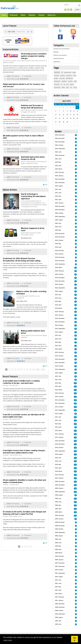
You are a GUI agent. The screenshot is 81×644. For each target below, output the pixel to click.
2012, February (60, 393)
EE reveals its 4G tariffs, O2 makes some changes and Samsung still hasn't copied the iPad (24, 513)
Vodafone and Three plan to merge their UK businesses (32, 107)
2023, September (60, 149)
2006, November (60, 607)
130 (75, 407)
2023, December (60, 138)
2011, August (59, 414)
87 (76, 363)
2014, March (59, 308)
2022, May (58, 162)
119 (75, 410)
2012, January (59, 397)
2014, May (58, 301)
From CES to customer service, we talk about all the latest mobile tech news (24, 416)
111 (75, 454)
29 (76, 519)
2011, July (58, 417)
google (56, 78)
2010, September (60, 451)
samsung (62, 78)
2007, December (60, 563)
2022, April (58, 166)
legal (75, 81)
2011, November (60, 403)
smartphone (69, 78)
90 (76, 414)
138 (75, 434)
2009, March (59, 512)
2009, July (58, 499)
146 (75, 485)
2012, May (58, 383)
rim (71, 87)
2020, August (59, 220)
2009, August (59, 495)
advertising (57, 87)
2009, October (59, 488)
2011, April (58, 427)
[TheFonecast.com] (10, 8)
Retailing (56, 52)
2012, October (59, 366)
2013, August (59, 332)
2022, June (58, 159)
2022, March (59, 169)
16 (76, 268)
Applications (57, 62)
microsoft (57, 84)
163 (75, 512)
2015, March (59, 268)
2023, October (59, 145)
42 (76, 288)
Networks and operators (60, 55)
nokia (74, 76)
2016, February (60, 251)
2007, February (60, 597)
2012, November (60, 363)
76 (76, 329)
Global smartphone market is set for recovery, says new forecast (24, 85)
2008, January (59, 560)
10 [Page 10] (34, 369)
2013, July (58, 335)
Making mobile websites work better (33, 332)
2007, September (60, 573)
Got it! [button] (75, 639)
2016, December (60, 234)
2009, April (58, 509)
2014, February (60, 312)
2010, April (58, 468)
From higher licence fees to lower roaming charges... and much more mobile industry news (24, 451)
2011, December (60, 400)
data (67, 87)
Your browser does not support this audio (19, 32)
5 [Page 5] (18, 369)
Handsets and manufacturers (62, 49)
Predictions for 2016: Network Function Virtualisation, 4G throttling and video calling (22, 260)
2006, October (59, 611)
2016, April (58, 247)
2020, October (59, 213)
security (70, 81)
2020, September (60, 217)
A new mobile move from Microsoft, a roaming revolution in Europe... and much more (21, 382)
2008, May (58, 546)
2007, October (59, 570)
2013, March (59, 349)
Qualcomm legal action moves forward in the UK (33, 158)
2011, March (59, 431)
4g (64, 84)
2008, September (60, 532)
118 (75, 441)
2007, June (58, 583)
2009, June (58, 502)
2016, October (59, 240)
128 (75, 461)
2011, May (58, 424)
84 (76, 315)
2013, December (60, 318)
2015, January (59, 274)
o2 (61, 84)
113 (75, 393)
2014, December (60, 278)
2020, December (60, 206)
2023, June (58, 152)
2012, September (60, 369)
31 (76, 291)
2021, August (59, 186)
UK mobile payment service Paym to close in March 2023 (23, 137)
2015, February (60, 271)
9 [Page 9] (30, 369)
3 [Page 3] (12, 369)
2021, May (58, 196)
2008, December (60, 522)
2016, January (59, 254)
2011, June (58, 420)
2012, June (58, 380)
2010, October (59, 448)
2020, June (58, 227)
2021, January (59, 203)
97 (76, 353)
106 (75, 400)
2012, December (60, 359)
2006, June (58, 624)
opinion (57, 72)
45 (76, 281)
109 (75, 404)
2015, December (60, 257)
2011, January (59, 437)
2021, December (60, 179)
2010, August (59, 454)
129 (75, 397)
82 (76, 427)
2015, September (60, 264)
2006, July (58, 621)
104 (75, 471)
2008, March (59, 553)
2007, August (59, 577)
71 (76, 325)
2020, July (58, 223)
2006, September (60, 614)
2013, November (60, 322)
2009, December (60, 482)
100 (75, 387)
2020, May (58, 230)
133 (75, 383)
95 (76, 356)
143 (75, 478)
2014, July (58, 295)
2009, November (60, 485)
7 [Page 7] (24, 369)
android (63, 76)
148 (75, 492)
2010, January (59, 478)
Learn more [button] (8, 640)
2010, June (58, 461)
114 (75, 465)
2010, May (58, 465)
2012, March (59, 390)
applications (68, 72)
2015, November (60, 261)
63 (76, 308)
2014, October (59, 284)
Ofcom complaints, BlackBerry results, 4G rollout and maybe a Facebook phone (24, 481)
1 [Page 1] (6, 369)
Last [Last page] (43, 369)
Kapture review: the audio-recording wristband (31, 292)
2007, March (59, 594)
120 (75, 420)
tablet (63, 87)
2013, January (59, 356)
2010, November (60, 444)
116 (75, 437)
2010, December (60, 441)
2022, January (59, 176)
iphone (72, 84)
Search (79, 5)
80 (76, 380)
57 (76, 332)
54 (76, 285)
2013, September (60, 329)
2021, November (60, 183)
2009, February (60, 515)
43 (76, 295)
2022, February (60, 172)
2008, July (58, 539)
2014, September (60, 288)
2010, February (60, 475)
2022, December (60, 155)
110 (75, 390)
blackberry (57, 81)
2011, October (59, 407)
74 (76, 346)
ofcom (75, 87)
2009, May (58, 505)
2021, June (58, 193)
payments (69, 76)
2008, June (58, 543)
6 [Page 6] (21, 369)
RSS (46, 185)
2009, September (60, 492)
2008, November (60, 526)
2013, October (59, 325)
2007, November (60, 566)
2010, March (59, 471)
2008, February (60, 556)
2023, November (60, 142)
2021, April (58, 200)
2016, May (58, 244)
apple (74, 72)
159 (75, 499)
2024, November (60, 135)
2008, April (58, 549)
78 (76, 312)
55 (76, 305)
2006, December (60, 604)
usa (67, 84)
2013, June (58, 339)
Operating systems (59, 58)
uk (62, 72)
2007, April (58, 590)
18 (76, 271)
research (57, 76)
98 (76, 366)
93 (76, 495)
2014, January (59, 315)
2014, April (58, 305)
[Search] (71, 5)
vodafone (64, 81)
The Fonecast (15, 76)
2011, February (60, 434)
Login (77, 10)
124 (75, 417)
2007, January (59, 600)
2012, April (58, 386)
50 (76, 298)
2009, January (59, 519)
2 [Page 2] (9, 369)
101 (75, 431)
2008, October (59, 529)
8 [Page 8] (27, 369)
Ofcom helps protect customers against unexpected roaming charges (34, 56)
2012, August (59, 373)
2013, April (58, 346)
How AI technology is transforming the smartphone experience (33, 196)
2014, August (59, 291)
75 (76, 336)
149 (75, 488)
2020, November (60, 210)
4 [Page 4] (15, 369)
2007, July (58, 580)
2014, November (60, 281)
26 (76, 274)
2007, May (58, 587)
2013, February (60, 352)
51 (76, 302)
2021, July (58, 189)
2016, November (60, 237)
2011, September (60, 410)
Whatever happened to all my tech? (33, 229)
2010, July (58, 458)
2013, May (58, 342)
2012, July (58, 376)
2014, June (58, 298)
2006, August (59, 617)
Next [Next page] (38, 369)
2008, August (59, 536)
